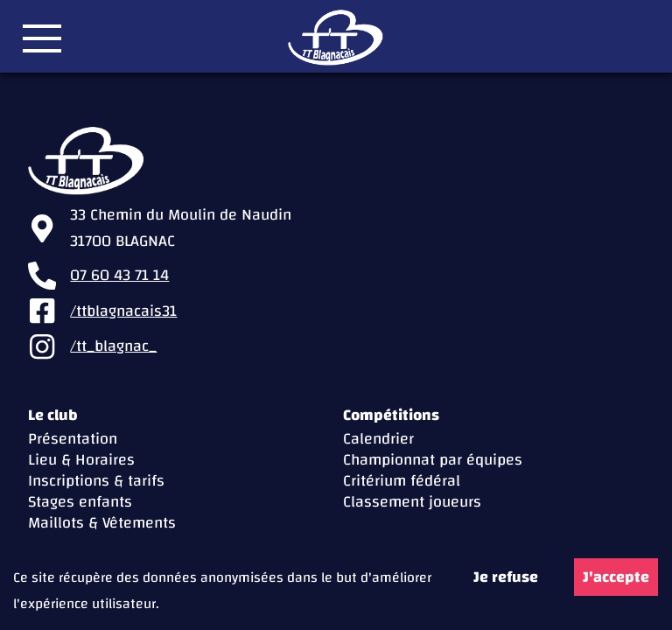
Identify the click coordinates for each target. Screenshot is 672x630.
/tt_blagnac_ (113, 346)
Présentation (73, 439)
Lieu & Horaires (81, 460)
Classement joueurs (412, 502)
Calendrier (378, 439)
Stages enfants (80, 502)
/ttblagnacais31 (123, 311)
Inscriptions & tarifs (96, 481)
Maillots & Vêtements (102, 523)
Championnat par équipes (433, 460)
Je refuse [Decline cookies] (506, 577)
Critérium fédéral (402, 481)
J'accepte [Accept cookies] (616, 577)
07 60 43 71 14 (119, 276)
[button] (42, 38)
